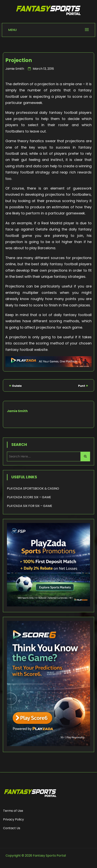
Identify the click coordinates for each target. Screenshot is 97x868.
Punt (82, 386)
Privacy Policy (13, 819)
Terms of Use (13, 811)
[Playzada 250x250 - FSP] (48, 605)
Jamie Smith (15, 69)
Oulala (17, 386)
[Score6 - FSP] (48, 745)
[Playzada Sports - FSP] (48, 366)
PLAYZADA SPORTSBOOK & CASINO (33, 488)
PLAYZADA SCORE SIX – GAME (29, 497)
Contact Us (12, 828)
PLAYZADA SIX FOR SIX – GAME (30, 506)
